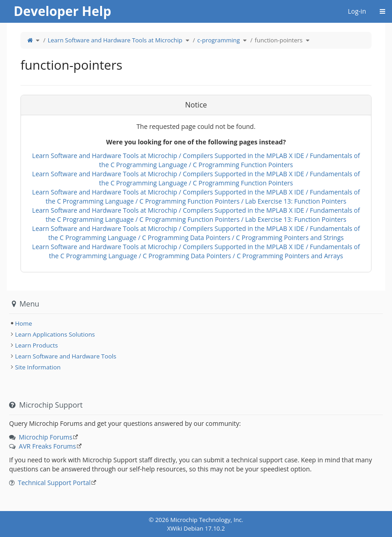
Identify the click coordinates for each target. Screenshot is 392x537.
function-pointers (279, 40)
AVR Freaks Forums (47, 446)
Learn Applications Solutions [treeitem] (55, 334)
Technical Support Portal (54, 483)
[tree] (196, 323)
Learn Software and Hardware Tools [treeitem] (66, 356)
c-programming (218, 40)
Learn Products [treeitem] (36, 345)
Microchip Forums (46, 437)
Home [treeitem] (24, 323)
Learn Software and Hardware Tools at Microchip (115, 40)
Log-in (357, 11)
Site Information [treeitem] (38, 367)
